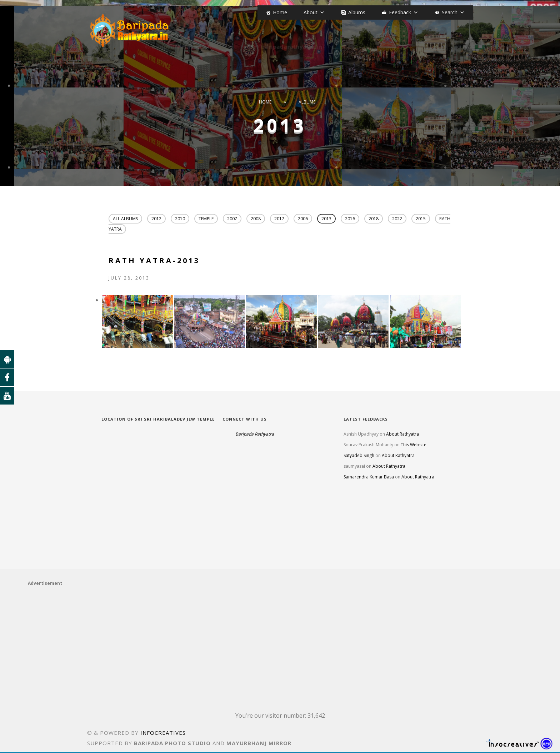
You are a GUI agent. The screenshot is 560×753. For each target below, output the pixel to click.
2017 (279, 219)
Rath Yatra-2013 (154, 262)
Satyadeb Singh (359, 456)
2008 (256, 219)
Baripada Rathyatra (255, 435)
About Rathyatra (402, 435)
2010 (180, 219)
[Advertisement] (242, 646)
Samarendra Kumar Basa (369, 478)
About (311, 12)
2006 (303, 219)
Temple (206, 219)
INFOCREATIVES (163, 734)
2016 (350, 219)
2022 (397, 219)
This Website (414, 446)
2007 (232, 219)
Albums (357, 12)
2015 (421, 219)
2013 (326, 219)
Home (280, 12)
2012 (156, 219)
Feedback (400, 12)
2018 (374, 219)
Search (450, 12)
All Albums (125, 219)
